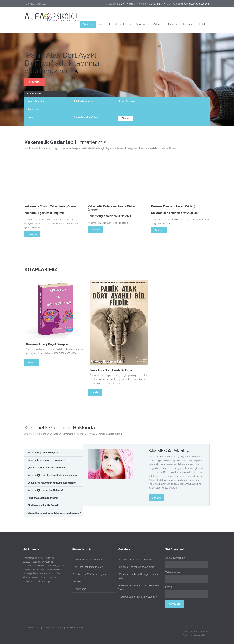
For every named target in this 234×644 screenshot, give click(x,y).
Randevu (173, 24)
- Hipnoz (76, 582)
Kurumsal (104, 24)
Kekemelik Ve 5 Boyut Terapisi (48, 344)
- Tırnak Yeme (79, 589)
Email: (168, 587)
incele (31, 363)
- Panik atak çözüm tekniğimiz (88, 567)
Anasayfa (88, 24)
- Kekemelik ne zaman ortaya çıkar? (135, 567)
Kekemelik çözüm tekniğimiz (169, 450)
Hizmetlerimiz (123, 24)
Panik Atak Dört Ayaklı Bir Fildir (112, 370)
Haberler (189, 24)
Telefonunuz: (172, 572)
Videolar (158, 24)
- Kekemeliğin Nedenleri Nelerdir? (134, 560)
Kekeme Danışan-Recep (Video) (173, 207)
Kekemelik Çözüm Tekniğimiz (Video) (50, 207)
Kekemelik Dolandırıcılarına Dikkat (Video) (112, 209)
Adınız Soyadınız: (174, 558)
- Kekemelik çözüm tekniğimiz (88, 560)
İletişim (203, 24)
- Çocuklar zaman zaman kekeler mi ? (136, 597)
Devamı (34, 82)
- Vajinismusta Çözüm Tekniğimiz (89, 574)
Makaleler (142, 24)
